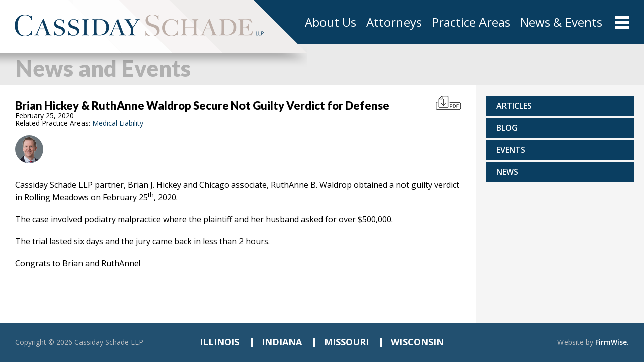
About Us (331, 22)
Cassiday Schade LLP (109, 342)
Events (511, 150)
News (507, 172)
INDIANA (282, 342)
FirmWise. (612, 342)
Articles (514, 106)
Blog (507, 128)
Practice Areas (471, 22)
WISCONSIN (417, 342)
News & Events (561, 22)
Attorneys (394, 22)
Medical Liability (118, 123)
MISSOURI (346, 342)
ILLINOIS (220, 342)
